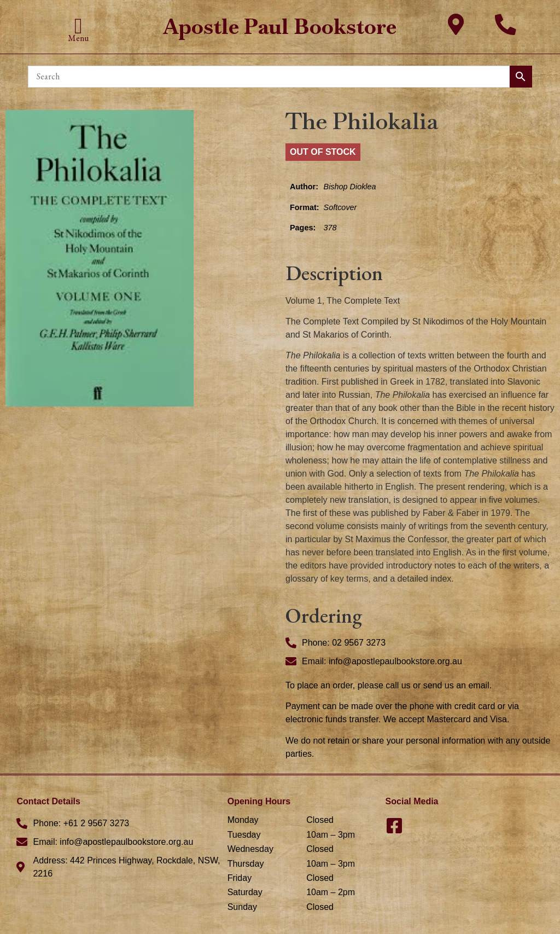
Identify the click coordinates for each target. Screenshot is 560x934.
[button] (78, 26)
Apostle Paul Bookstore (280, 27)
